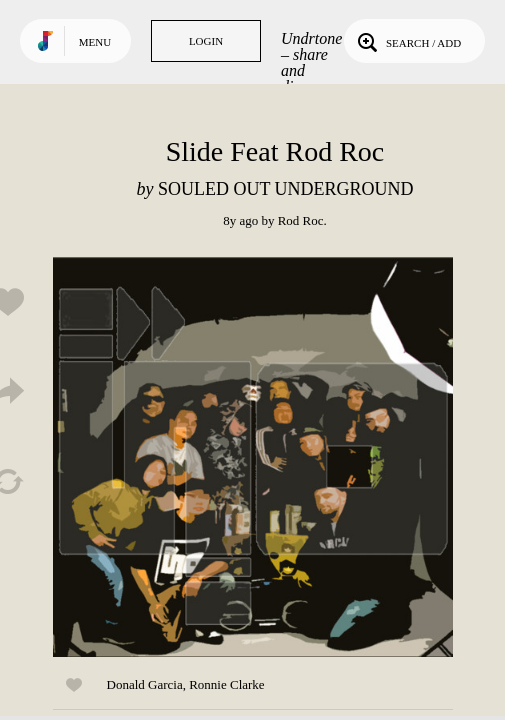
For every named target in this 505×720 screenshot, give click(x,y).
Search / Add (407, 41)
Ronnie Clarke (226, 684)
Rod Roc (301, 220)
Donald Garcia (145, 684)
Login (206, 41)
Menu (95, 42)
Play (253, 457)
